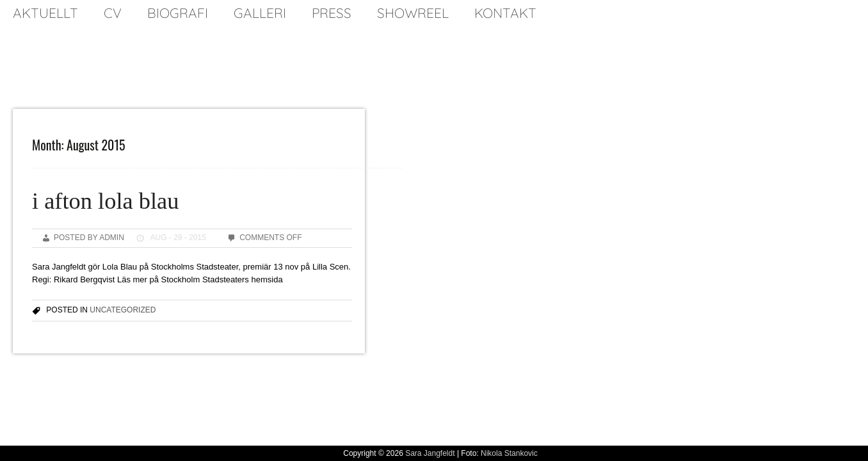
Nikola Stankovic (509, 453)
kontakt (505, 13)
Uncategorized (123, 310)
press (332, 13)
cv (113, 13)
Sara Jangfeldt (430, 453)
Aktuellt (45, 13)
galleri (260, 13)
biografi (178, 13)
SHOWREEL (413, 13)
